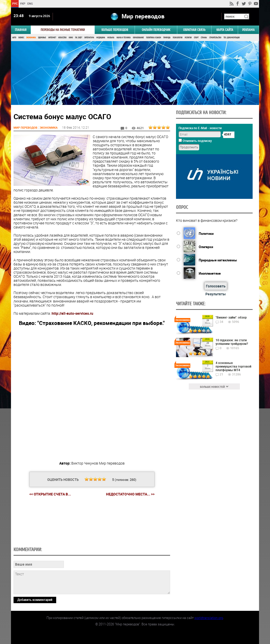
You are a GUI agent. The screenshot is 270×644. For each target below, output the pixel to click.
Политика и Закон (154, 38)
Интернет (52, 38)
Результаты (216, 294)
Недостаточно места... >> (130, 494)
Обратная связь (194, 30)
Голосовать (216, 286)
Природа (167, 38)
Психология (178, 38)
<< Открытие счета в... (50, 494)
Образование (138, 38)
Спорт (196, 38)
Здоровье (42, 38)
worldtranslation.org (209, 618)
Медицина (101, 38)
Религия (188, 38)
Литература (89, 38)
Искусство (62, 38)
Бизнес (21, 38)
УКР (23, 3)
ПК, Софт (79, 38)
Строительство (215, 38)
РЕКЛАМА (248, 30)
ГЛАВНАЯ (21, 30)
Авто (14, 38)
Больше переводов (115, 30)
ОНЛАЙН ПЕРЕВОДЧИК (156, 30)
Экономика (31, 38)
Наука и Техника (124, 38)
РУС (15, 3)
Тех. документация (232, 38)
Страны (204, 38)
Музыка (111, 38)
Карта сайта (225, 30)
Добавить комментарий (35, 600)
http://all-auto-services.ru (72, 313)
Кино (71, 38)
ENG (30, 3)
